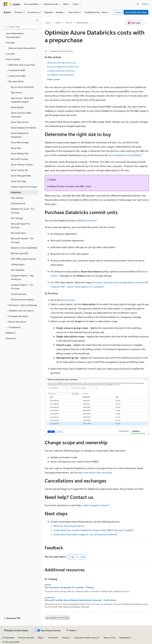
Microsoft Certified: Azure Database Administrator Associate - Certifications (81, 600)
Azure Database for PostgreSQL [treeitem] (20, 135)
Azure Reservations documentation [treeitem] (15, 35)
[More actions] (146, 23)
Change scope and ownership (61, 71)
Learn (48, 23)
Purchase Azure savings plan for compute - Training (69, 587)
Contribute (53, 638)
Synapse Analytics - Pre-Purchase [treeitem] (22, 287)
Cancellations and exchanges (60, 75)
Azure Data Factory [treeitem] (20, 122)
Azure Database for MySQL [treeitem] (24, 128)
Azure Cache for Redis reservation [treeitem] (21, 115)
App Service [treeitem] (16, 92)
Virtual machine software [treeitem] (22, 299)
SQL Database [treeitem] (18, 270)
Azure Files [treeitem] (16, 148)
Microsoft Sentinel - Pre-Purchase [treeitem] (22, 240)
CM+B (69, 23)
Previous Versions (26, 638)
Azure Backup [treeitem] (17, 107)
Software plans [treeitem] (18, 264)
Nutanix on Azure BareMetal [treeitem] (24, 248)
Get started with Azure (136, 12)
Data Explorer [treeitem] (17, 198)
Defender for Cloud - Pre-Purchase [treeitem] (23, 211)
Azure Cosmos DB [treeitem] (19, 170)
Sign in (145, 4)
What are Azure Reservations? (69, 526)
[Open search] (138, 4)
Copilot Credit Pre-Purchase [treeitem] (24, 187)
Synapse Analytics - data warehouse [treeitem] (22, 277)
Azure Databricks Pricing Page (124, 155)
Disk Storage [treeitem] (17, 218)
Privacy (65, 638)
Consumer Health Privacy (86, 638)
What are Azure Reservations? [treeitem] (22, 48)
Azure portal (89, 220)
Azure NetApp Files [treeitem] (20, 153)
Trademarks (124, 638)
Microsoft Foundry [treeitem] (20, 159)
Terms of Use (109, 638)
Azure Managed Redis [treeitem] (21, 176)
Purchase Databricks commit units (63, 67)
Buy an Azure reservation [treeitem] (23, 87)
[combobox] (21, 27)
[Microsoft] (6, 4)
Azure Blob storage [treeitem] (20, 142)
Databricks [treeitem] (16, 192)
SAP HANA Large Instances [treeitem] (24, 259)
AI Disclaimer (8, 638)
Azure (58, 23)
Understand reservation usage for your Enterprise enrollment (85, 534)
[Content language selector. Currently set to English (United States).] (16, 630)
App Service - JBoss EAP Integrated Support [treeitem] (22, 100)
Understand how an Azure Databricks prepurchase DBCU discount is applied (94, 530)
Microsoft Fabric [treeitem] (18, 233)
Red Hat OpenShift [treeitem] (20, 253)
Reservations (82, 23)
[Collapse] (37, 20)
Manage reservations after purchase (93, 472)
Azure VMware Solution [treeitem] (22, 164)
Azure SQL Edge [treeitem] (18, 181)
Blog (40, 638)
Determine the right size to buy (62, 63)
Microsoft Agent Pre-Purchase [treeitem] (21, 226)
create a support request (95, 505)
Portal (118, 12)
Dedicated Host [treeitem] (18, 203)
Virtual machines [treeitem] (19, 294)
